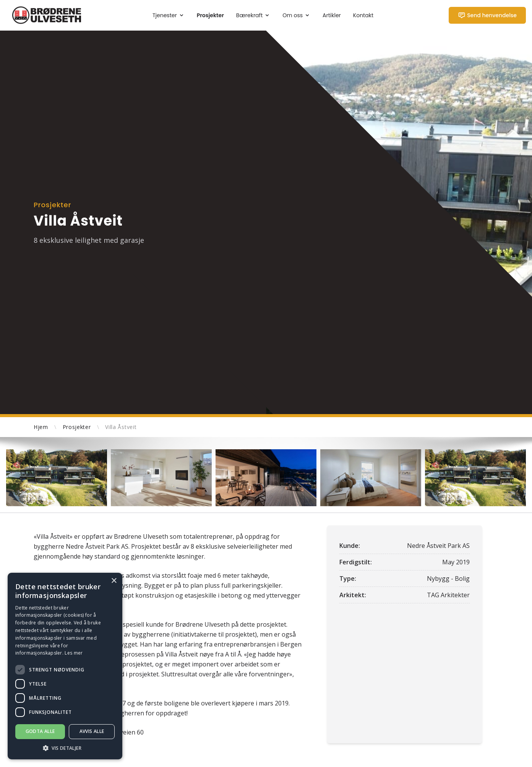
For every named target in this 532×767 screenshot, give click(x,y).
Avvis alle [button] (92, 731)
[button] (65, 748)
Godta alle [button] (40, 731)
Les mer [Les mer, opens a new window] (74, 653)
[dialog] (65, 666)
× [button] (114, 581)
